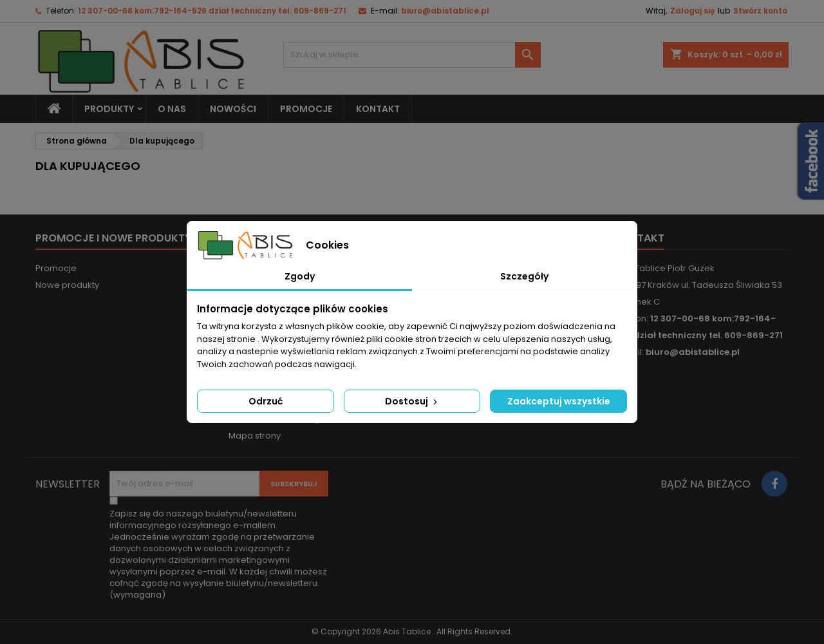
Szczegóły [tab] (524, 276)
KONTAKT (378, 109)
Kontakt (640, 238)
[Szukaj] (412, 55)
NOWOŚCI (233, 109)
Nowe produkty (67, 285)
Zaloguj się (692, 11)
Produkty (109, 109)
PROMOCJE (306, 109)
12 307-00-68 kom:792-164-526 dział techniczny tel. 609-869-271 (212, 11)
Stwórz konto (760, 11)
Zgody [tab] (300, 276)
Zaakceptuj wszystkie (559, 401)
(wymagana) (218, 554)
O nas (172, 109)
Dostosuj (412, 401)
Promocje (56, 268)
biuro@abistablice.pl (445, 11)
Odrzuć (266, 401)
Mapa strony (255, 436)
